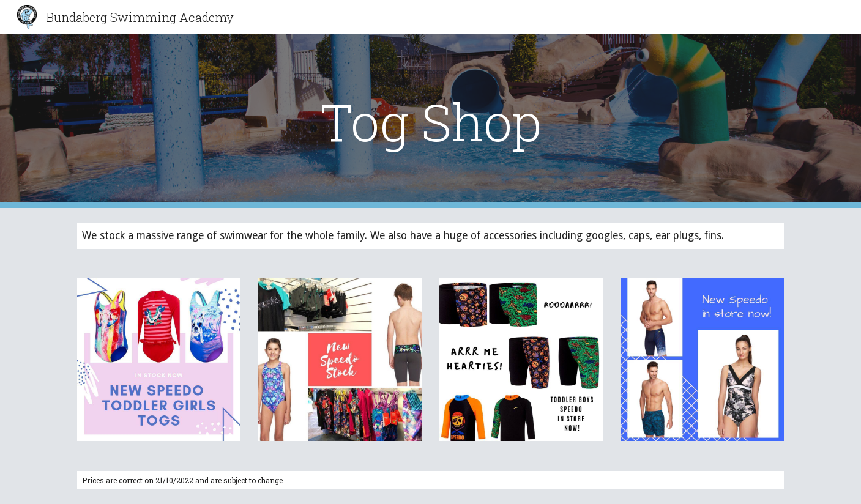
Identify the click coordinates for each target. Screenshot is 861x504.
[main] (431, 121)
